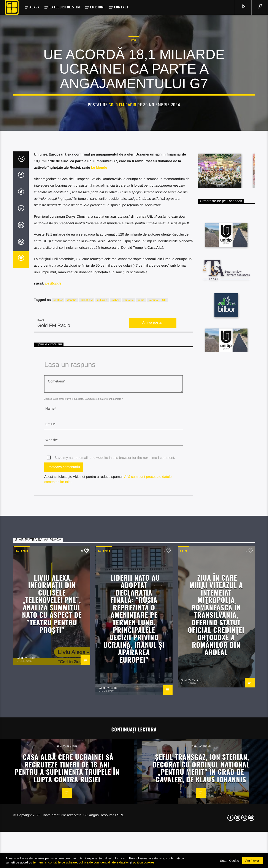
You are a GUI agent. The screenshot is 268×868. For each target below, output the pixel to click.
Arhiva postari (153, 518)
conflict (58, 496)
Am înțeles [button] (252, 860)
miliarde (102, 496)
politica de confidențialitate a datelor (104, 862)
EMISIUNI (97, 7)
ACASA (35, 7)
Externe (22, 746)
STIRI (134, 130)
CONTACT (121, 7)
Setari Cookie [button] (230, 861)
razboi (115, 496)
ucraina (153, 496)
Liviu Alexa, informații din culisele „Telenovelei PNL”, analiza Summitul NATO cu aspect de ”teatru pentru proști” (52, 799)
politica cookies (144, 862)
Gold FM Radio (122, 194)
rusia (141, 496)
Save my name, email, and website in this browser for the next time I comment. (115, 653)
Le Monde (99, 363)
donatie (72, 496)
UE (164, 496)
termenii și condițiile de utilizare (55, 862)
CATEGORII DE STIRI (65, 7)
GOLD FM (87, 496)
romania (129, 496)
